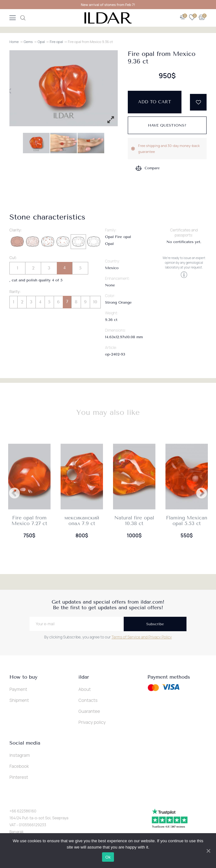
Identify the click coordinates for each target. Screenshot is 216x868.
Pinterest (19, 777)
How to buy (23, 677)
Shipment (19, 700)
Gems (28, 42)
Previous (14, 494)
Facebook (19, 766)
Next (202, 494)
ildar (84, 677)
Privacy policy (92, 722)
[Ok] (208, 851)
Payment (18, 689)
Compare (152, 168)
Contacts (88, 700)
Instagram (20, 755)
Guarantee (89, 711)
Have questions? (167, 125)
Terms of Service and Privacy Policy (142, 637)
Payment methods (169, 677)
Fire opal (56, 42)
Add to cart (155, 102)
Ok (108, 857)
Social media (25, 743)
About (85, 689)
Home (14, 42)
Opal (41, 42)
